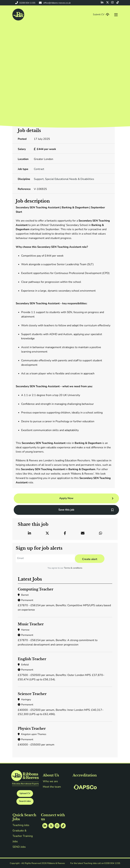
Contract (39, 169)
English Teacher (32, 659)
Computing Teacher (36, 589)
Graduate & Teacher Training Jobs (23, 836)
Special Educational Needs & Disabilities (70, 179)
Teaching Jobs (21, 825)
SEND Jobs (19, 847)
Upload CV (25, 793)
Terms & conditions (73, 568)
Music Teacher (31, 624)
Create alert (90, 559)
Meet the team (52, 787)
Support (39, 179)
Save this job (66, 510)
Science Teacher (32, 694)
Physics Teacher (32, 729)
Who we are (50, 781)
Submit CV (99, 14)
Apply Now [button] (66, 498)
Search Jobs (25, 801)
